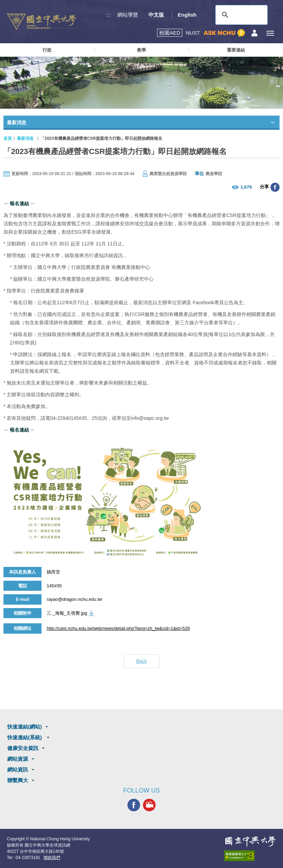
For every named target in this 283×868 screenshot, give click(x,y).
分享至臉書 (275, 187)
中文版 (156, 15)
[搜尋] (240, 15)
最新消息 (25, 138)
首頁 (8, 138)
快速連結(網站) (25, 727)
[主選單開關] (270, 33)
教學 (141, 50)
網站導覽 (128, 15)
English (187, 15)
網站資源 (18, 759)
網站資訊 (18, 770)
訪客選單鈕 (254, 33)
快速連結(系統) (25, 737)
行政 (47, 50)
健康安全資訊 (23, 748)
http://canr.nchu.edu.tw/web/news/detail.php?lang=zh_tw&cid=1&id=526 (118, 628)
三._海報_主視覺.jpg (67, 613)
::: (109, 15)
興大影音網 (149, 805)
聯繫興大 (18, 780)
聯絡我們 (52, 858)
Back (141, 661)
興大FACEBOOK (134, 805)
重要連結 (236, 50)
